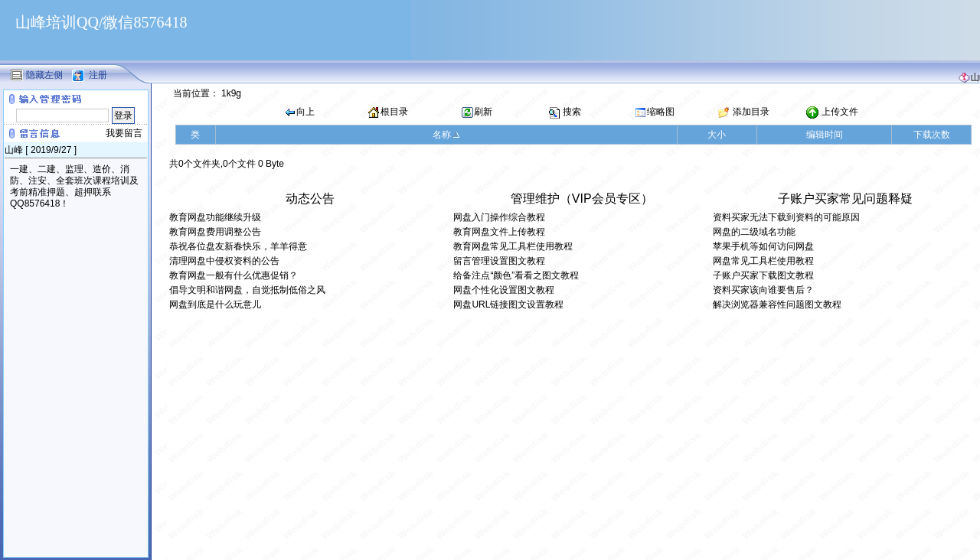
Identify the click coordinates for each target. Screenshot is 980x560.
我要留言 (124, 133)
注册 (98, 74)
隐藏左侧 (44, 74)
